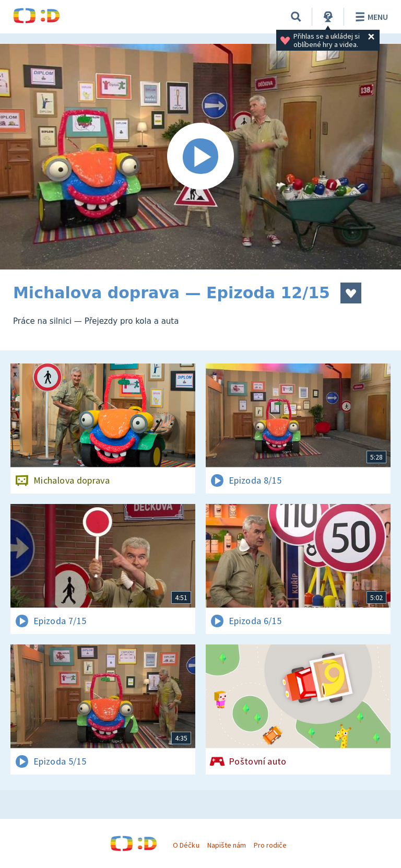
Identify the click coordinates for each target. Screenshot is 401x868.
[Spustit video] (200, 157)
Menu (370, 17)
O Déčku (186, 845)
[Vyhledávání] (296, 17)
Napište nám (227, 845)
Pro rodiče (270, 845)
